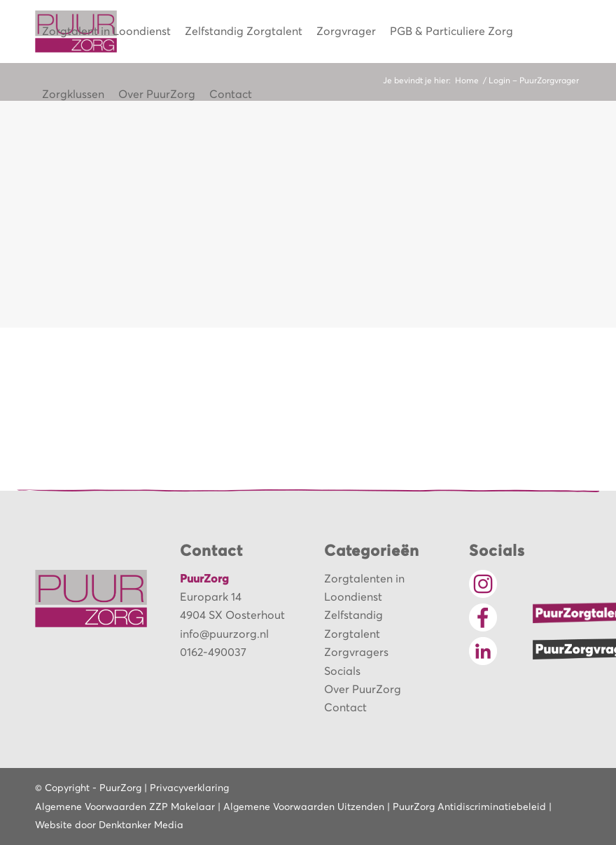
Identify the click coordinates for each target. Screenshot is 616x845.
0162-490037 (213, 652)
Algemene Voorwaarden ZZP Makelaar (125, 807)
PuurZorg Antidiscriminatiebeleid (469, 807)
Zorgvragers (356, 652)
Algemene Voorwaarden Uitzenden (304, 807)
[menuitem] (106, 32)
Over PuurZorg (363, 690)
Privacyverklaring (189, 788)
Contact (345, 708)
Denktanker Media (141, 825)
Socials (342, 671)
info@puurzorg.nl (224, 634)
